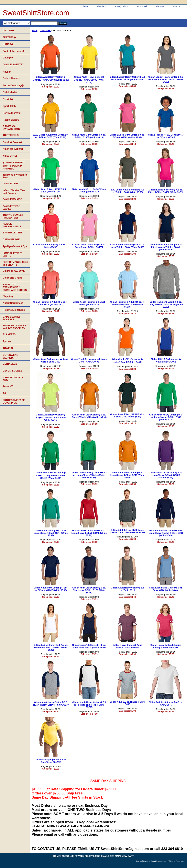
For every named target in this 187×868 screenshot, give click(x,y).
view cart (177, 6)
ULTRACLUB (10, 364)
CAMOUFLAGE (11, 240)
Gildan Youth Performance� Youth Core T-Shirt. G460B (89, 360)
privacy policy (121, 6)
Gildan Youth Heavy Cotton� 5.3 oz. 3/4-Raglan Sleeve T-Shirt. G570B (89, 705)
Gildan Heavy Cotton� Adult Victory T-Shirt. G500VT (127, 646)
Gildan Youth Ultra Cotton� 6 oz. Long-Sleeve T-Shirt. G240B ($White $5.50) (166, 475)
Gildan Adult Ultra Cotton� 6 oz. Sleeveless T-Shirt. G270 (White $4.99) (89, 590)
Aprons (7, 341)
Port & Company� (13, 86)
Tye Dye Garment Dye (15, 246)
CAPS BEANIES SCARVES (12, 318)
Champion (9, 58)
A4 (4, 393)
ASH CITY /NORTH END (13, 379)
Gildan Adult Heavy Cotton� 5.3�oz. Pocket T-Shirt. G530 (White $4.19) (51, 417)
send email (142, 6)
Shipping (8, 296)
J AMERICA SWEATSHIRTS (11, 128)
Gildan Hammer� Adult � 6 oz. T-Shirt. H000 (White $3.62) (51, 303)
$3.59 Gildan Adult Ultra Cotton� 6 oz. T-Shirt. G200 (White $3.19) (51, 136)
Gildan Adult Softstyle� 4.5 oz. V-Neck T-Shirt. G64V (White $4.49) (127, 246)
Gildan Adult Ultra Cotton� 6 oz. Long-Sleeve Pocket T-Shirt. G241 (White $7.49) (166, 533)
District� (8, 99)
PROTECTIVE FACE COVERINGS (14, 402)
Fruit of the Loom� (14, 51)
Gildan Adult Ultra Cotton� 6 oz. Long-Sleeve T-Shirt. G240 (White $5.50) (127, 475)
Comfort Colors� (13, 142)
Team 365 (8, 386)
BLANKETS (9, 334)
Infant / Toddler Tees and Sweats (14, 192)
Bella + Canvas (11, 78)
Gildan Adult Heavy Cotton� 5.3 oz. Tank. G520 (127, 589)
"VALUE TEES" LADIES (11, 208)
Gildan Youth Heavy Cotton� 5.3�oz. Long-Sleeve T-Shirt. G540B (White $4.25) (51, 475)
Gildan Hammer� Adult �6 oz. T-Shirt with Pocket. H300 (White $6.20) (127, 304)
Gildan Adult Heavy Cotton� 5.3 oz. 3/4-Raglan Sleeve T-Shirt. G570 (51, 704)
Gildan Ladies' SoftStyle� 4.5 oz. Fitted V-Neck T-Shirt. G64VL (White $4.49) (166, 247)
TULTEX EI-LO (11, 135)
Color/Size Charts (13, 278)
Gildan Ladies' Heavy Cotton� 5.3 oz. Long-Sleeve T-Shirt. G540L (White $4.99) (89, 475)
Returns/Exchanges (14, 310)
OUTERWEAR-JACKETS (11, 356)
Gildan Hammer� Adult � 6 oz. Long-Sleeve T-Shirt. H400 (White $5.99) (166, 304)
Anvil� (7, 72)
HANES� (8, 44)
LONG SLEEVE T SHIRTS (12, 255)
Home (34, 30)
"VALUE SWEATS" (13, 65)
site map (160, 6)
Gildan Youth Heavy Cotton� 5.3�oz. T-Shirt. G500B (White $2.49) (89, 80)
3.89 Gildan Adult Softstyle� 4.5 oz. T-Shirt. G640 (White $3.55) (127, 191)
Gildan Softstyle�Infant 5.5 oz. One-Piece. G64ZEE (51, 761)
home (86, 6)
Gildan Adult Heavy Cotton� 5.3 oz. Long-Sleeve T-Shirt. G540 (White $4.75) (166, 417)
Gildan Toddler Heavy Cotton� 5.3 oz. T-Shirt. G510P (166, 136)
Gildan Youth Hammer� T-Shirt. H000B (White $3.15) (89, 303)
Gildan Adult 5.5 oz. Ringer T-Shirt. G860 (127, 703)
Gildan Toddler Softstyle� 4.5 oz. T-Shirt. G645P (166, 704)
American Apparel (13, 149)
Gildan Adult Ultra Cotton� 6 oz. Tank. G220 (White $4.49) (166, 589)
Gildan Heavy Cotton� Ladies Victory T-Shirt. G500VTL (166, 646)
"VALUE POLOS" (12, 199)
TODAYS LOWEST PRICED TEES (13, 216)
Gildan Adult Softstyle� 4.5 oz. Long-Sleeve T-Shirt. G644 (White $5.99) (51, 533)
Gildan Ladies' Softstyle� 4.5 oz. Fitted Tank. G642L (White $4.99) (89, 646)
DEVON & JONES (12, 371)
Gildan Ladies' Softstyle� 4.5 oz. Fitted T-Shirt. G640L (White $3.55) (166, 191)
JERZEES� (9, 37)
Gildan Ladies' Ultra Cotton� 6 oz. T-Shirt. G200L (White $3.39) (127, 136)
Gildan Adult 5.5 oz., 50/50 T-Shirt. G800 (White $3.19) (51, 190)
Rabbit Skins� (11, 120)
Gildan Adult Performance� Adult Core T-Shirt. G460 (51, 360)
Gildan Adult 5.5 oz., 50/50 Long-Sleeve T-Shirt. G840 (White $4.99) (127, 531)
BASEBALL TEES (13, 233)
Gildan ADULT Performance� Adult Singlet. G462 (166, 360)
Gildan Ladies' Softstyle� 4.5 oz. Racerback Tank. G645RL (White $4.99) (51, 647)
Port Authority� (12, 113)
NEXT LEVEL (10, 92)
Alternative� (10, 156)
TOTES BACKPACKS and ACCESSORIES (14, 327)
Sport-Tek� (9, 106)
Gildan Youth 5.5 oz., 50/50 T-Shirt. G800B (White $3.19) (89, 190)
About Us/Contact (13, 303)
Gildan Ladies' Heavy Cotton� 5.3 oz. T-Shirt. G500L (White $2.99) (127, 78)
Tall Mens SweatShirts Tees (15, 176)
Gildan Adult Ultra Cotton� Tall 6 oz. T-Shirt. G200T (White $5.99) (51, 589)
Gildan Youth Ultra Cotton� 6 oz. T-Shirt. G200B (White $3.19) (89, 136)
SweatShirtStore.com (36, 13)
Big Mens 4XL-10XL (14, 271)
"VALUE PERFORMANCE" (13, 225)
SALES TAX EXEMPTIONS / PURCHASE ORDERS (15, 287)
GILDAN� (45, 30)
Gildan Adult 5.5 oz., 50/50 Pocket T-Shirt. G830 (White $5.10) (127, 415)
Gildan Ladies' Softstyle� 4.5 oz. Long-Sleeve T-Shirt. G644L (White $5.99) (89, 533)
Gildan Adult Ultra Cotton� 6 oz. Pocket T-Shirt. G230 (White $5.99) (89, 416)
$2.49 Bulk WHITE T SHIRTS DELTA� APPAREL (14, 166)
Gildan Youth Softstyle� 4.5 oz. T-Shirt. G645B (51, 246)
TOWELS (8, 348)
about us (102, 6)
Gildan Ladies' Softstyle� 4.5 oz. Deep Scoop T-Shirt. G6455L (89, 246)
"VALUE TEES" (11, 184)
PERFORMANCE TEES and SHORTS (15, 263)
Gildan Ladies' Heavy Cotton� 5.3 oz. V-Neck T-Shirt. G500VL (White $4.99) (166, 79)
